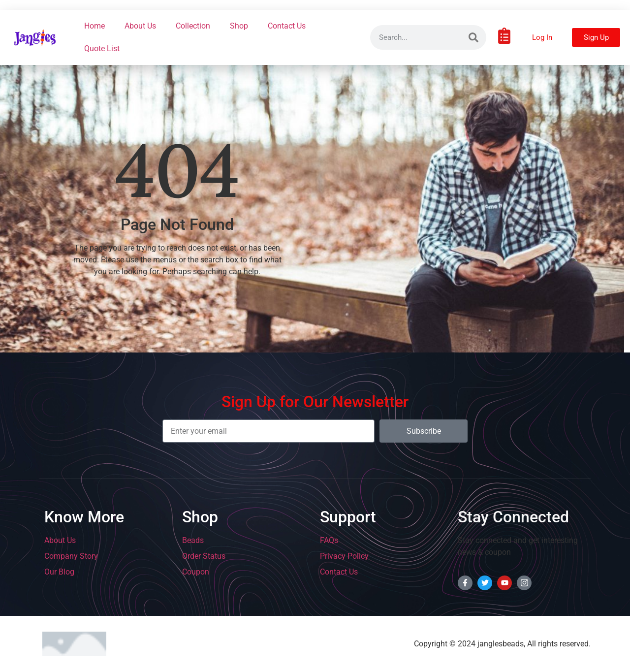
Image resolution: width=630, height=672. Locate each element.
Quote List (102, 48)
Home (94, 26)
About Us (140, 26)
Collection (193, 26)
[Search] (473, 37)
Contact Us (287, 26)
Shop (239, 26)
